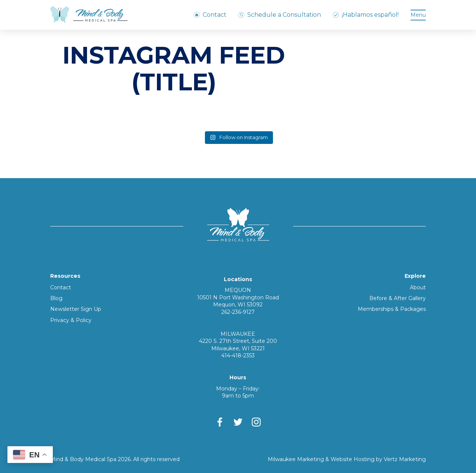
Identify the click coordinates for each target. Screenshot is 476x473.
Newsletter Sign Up (76, 309)
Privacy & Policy (71, 320)
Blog (56, 298)
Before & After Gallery (398, 298)
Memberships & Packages (392, 309)
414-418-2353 (238, 355)
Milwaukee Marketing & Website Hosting (321, 459)
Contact (61, 287)
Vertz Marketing (405, 459)
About (418, 287)
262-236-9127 (238, 312)
